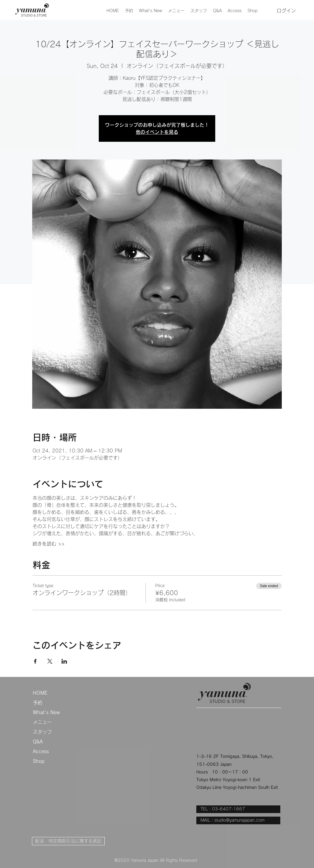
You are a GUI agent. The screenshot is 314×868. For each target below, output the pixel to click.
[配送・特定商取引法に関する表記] (68, 841)
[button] (176, 11)
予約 (38, 703)
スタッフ (42, 732)
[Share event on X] (50, 661)
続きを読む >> (48, 544)
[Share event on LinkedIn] (64, 661)
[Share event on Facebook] (35, 661)
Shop (39, 761)
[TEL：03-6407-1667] (238, 809)
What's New (46, 712)
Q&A (38, 742)
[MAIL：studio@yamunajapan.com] (238, 820)
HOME (40, 693)
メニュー (42, 722)
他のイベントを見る (157, 132)
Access (41, 751)
